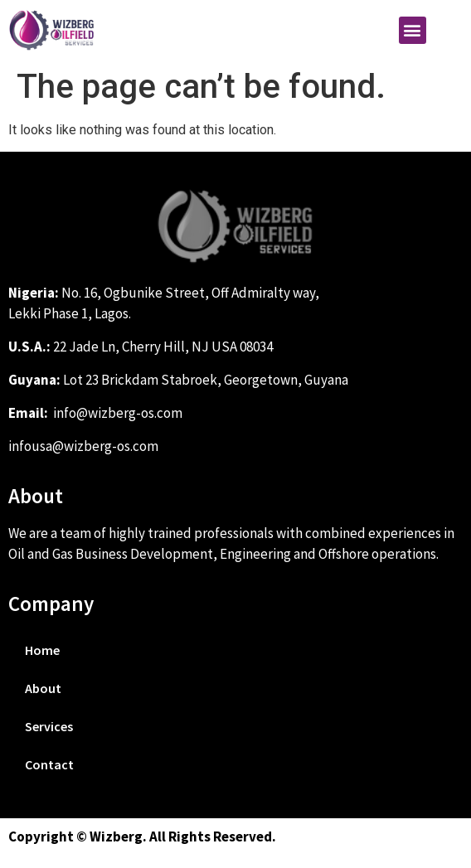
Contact (49, 764)
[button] (413, 30)
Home (42, 650)
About (43, 688)
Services (49, 726)
